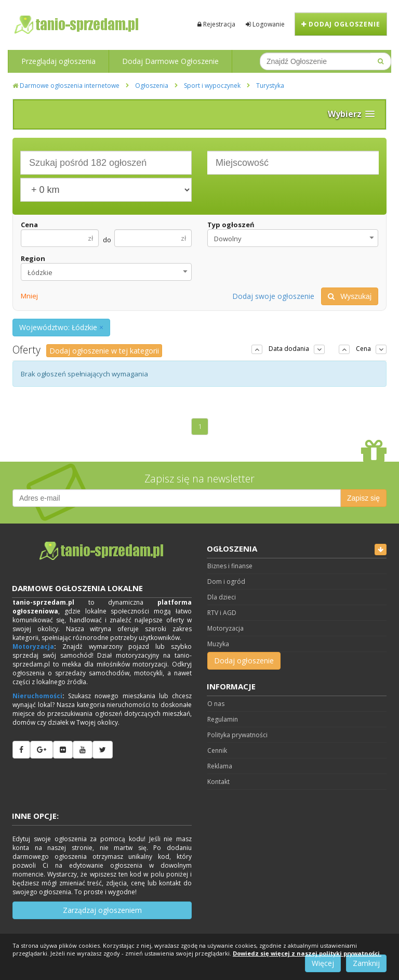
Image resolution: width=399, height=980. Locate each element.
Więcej (323, 963)
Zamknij (366, 963)
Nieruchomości (37, 696)
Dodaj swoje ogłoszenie (273, 296)
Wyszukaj (350, 296)
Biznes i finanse (230, 566)
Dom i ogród (226, 582)
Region (33, 258)
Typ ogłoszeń (231, 225)
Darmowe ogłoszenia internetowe (66, 86)
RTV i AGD (222, 613)
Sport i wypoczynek (212, 86)
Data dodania (289, 349)
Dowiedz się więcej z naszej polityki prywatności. (307, 953)
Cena (29, 225)
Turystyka (270, 86)
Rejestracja (216, 24)
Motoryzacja (33, 646)
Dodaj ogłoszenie (341, 24)
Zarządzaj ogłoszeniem (102, 910)
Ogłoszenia (152, 86)
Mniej (29, 296)
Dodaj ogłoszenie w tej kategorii (104, 351)
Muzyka (218, 644)
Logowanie (265, 24)
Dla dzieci (222, 597)
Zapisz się (363, 498)
